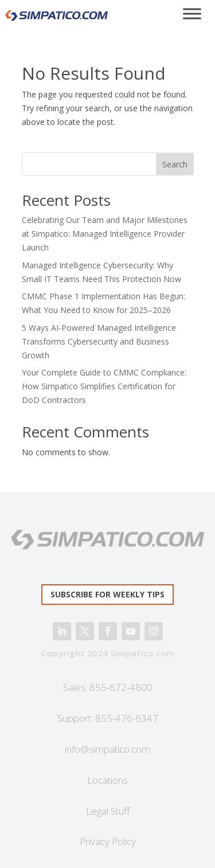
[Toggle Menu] (192, 13)
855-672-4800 (121, 687)
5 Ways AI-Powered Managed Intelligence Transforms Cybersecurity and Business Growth (99, 341)
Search (175, 164)
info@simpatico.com (107, 749)
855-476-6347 (127, 718)
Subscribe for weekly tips (107, 594)
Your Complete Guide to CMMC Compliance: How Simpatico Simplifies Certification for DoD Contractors (104, 386)
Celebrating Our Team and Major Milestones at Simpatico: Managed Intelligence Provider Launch (105, 234)
